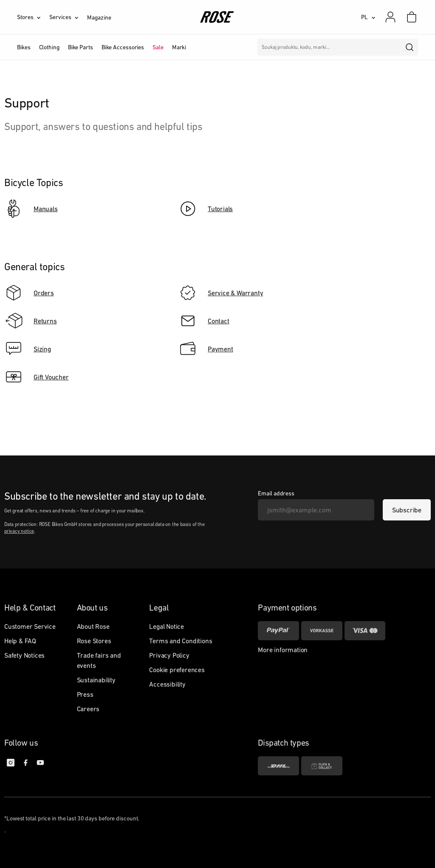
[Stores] (33, 17)
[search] (410, 47)
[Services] (68, 17)
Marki (179, 47)
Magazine (99, 17)
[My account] (390, 17)
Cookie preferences (177, 670)
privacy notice (19, 531)
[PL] (368, 17)
